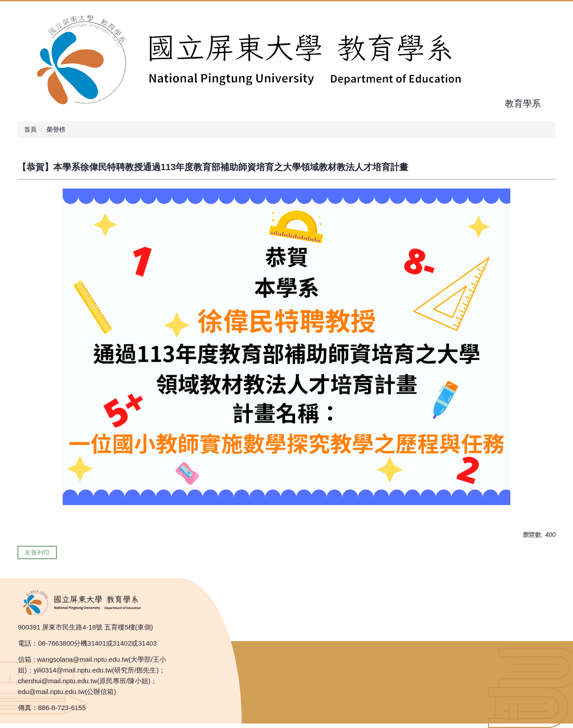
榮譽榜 (56, 129)
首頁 (30, 129)
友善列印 (37, 552)
